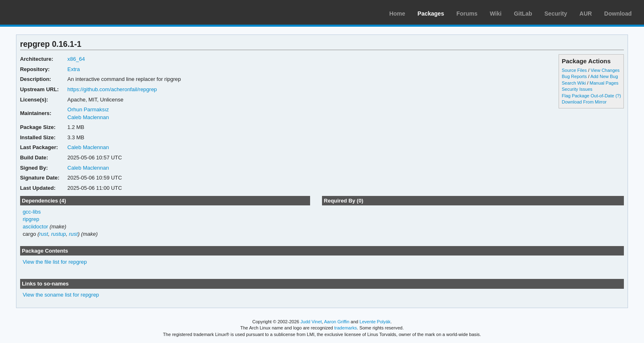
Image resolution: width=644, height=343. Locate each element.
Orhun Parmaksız (88, 109)
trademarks (346, 328)
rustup (58, 234)
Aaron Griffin (337, 322)
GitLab (523, 14)
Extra (74, 69)
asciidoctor (35, 227)
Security (556, 14)
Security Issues (577, 89)
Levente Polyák (375, 322)
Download (618, 14)
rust (44, 234)
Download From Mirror (584, 102)
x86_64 (76, 59)
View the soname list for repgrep (61, 295)
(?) (618, 96)
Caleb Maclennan (88, 117)
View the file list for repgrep (55, 262)
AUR (586, 14)
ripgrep (31, 219)
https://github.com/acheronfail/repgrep (112, 89)
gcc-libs (32, 212)
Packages (431, 14)
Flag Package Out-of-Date (588, 96)
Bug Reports (574, 76)
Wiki (496, 14)
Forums (467, 14)
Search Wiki (574, 83)
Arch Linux (45, 12)
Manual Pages (604, 83)
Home (397, 14)
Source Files (574, 70)
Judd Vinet (311, 322)
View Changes (605, 70)
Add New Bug (604, 76)
